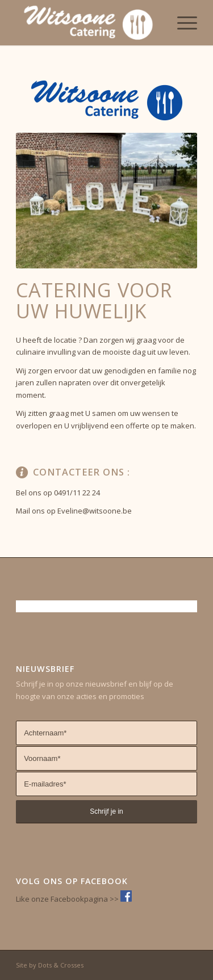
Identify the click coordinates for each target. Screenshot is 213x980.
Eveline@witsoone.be (95, 511)
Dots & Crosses (61, 965)
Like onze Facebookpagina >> (68, 899)
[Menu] (181, 23)
